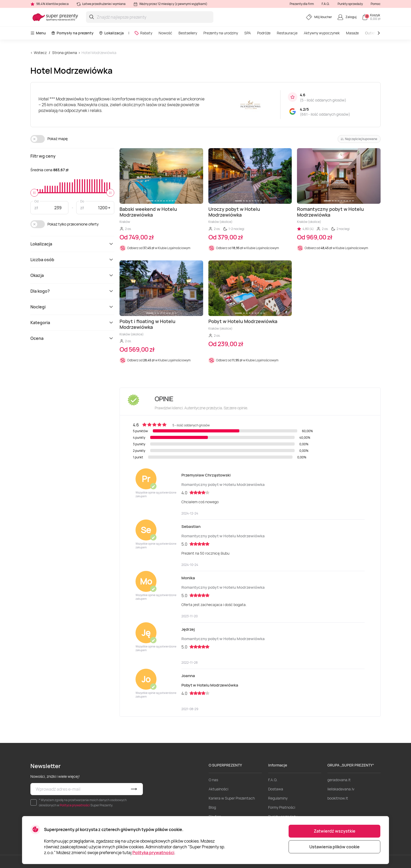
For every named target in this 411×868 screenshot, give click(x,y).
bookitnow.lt (338, 798)
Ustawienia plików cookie (334, 847)
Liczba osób (72, 260)
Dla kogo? (72, 291)
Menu (38, 33)
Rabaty (143, 33)
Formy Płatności (282, 807)
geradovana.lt (339, 780)
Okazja (72, 275)
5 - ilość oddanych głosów (323, 100)
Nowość (165, 33)
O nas (213, 780)
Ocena (72, 338)
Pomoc (376, 4)
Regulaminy (278, 798)
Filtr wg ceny (43, 156)
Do (82, 201)
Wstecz (40, 53)
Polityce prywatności (75, 805)
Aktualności (218, 789)
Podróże (264, 33)
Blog (212, 807)
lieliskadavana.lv (341, 789)
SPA (248, 33)
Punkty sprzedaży (350, 4)
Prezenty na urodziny (221, 33)
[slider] (34, 193)
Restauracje (287, 33)
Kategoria (72, 323)
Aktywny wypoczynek (322, 33)
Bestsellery (188, 33)
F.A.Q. (326, 4)
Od (36, 201)
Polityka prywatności (153, 853)
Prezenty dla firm (302, 4)
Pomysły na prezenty (72, 33)
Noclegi (72, 307)
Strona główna (65, 53)
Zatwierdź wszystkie (335, 831)
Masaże (352, 33)
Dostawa (276, 789)
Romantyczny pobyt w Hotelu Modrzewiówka (223, 484)
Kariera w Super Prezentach (232, 798)
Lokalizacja (111, 33)
